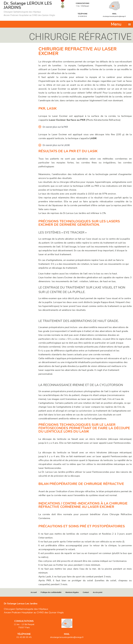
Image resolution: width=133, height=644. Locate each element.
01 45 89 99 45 (82, 16)
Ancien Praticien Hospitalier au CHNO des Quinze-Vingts (29, 15)
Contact (86, 592)
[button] (130, 24)
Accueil (34, 592)
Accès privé (98, 592)
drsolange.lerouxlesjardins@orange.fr (114, 16)
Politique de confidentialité (51, 592)
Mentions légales (72, 592)
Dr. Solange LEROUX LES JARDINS (28, 5)
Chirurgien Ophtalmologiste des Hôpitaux (22, 12)
